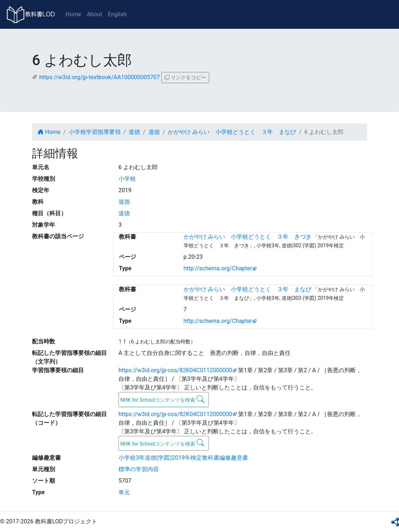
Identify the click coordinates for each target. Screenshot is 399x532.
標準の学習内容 (139, 469)
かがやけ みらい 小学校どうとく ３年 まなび (232, 132)
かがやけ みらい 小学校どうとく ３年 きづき (248, 237)
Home (73, 14)
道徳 (134, 132)
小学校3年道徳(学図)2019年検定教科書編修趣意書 (183, 458)
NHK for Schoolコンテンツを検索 (162, 399)
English (117, 14)
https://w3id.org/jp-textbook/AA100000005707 (100, 77)
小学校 (127, 179)
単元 (124, 492)
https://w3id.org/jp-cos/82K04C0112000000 (175, 370)
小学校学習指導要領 (95, 132)
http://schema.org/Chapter (218, 268)
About (95, 14)
